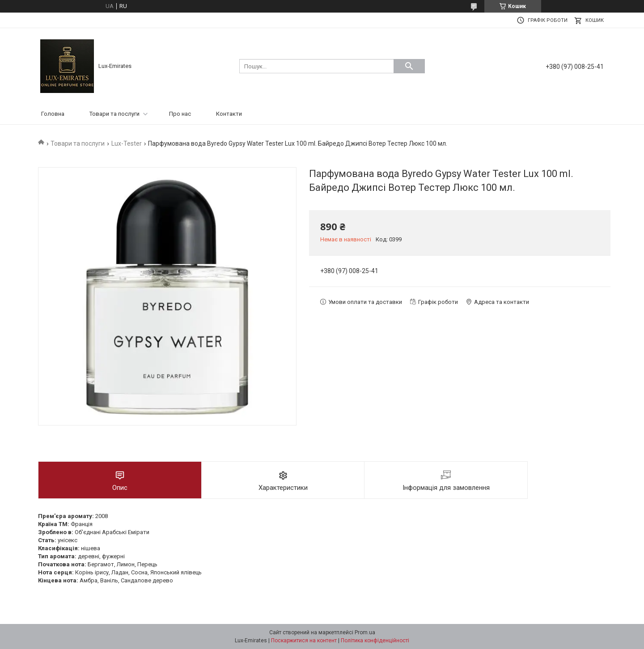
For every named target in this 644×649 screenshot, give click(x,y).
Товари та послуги (114, 114)
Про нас (180, 114)
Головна (53, 114)
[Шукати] (409, 66)
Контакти (229, 114)
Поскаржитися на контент (304, 641)
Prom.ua (365, 632)
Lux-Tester (127, 143)
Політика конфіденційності (375, 641)
